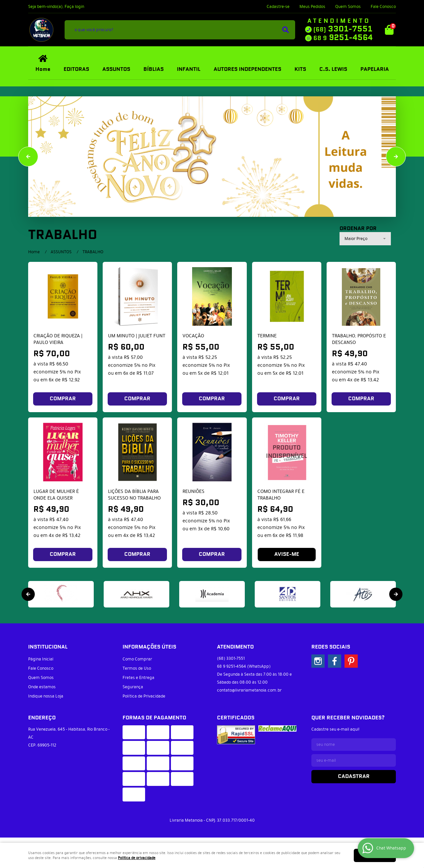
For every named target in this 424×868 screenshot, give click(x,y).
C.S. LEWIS (333, 69)
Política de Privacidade (144, 696)
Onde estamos (42, 687)
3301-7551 (343, 29)
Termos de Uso (137, 668)
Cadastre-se (278, 7)
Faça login (74, 7)
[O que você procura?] (286, 30)
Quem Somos (348, 7)
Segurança (133, 687)
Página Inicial (41, 659)
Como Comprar (137, 659)
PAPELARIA (375, 69)
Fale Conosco (383, 7)
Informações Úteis (149, 647)
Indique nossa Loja (46, 696)
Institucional (48, 647)
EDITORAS (76, 69)
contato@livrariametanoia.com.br (249, 690)
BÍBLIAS (154, 69)
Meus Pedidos (312, 7)
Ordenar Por (358, 229)
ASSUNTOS (116, 69)
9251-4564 (343, 38)
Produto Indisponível (287, 452)
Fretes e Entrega (138, 678)
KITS (300, 69)
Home (43, 69)
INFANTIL (189, 69)
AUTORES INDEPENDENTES (247, 69)
